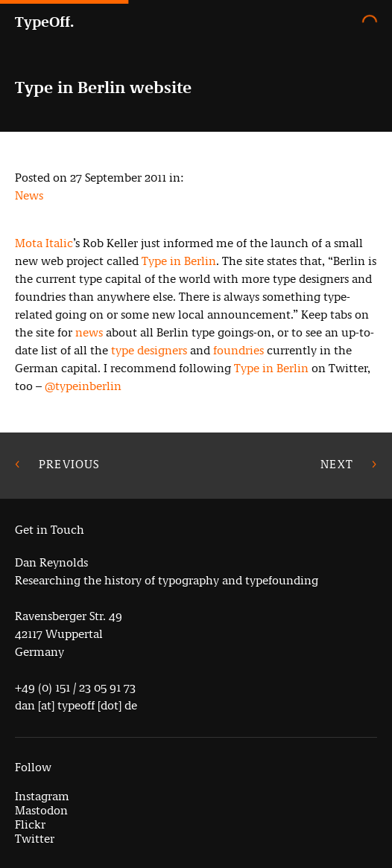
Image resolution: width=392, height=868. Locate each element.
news (89, 332)
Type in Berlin (179, 261)
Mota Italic (44, 243)
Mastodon (41, 810)
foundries (238, 350)
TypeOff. (44, 22)
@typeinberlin (83, 386)
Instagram (42, 796)
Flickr (30, 824)
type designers (149, 350)
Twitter (35, 839)
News (29, 195)
